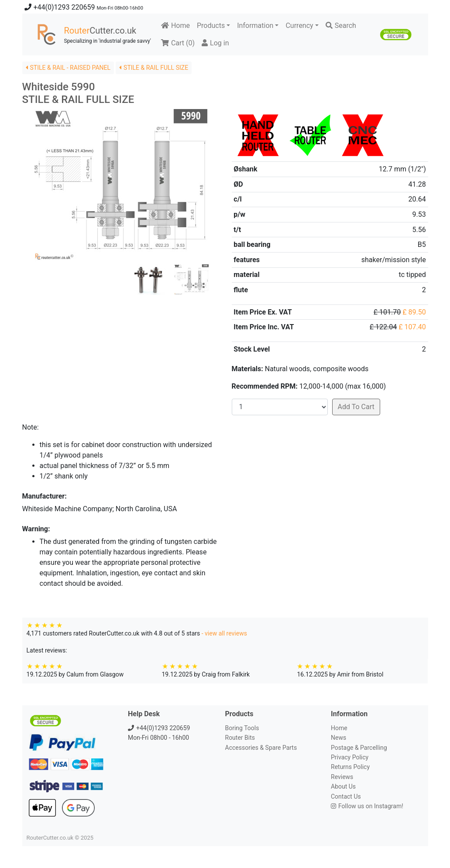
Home (175, 26)
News (338, 738)
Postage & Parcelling (359, 748)
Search (341, 26)
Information (255, 26)
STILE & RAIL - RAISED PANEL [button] (68, 68)
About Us (343, 786)
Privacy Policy (350, 757)
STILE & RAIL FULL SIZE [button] (154, 68)
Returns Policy (350, 767)
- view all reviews (224, 633)
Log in (215, 43)
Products (211, 26)
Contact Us (346, 796)
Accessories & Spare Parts (261, 748)
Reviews (342, 777)
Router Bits (240, 738)
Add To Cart (356, 407)
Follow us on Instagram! (367, 806)
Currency (299, 26)
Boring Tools (242, 728)
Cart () (178, 43)
